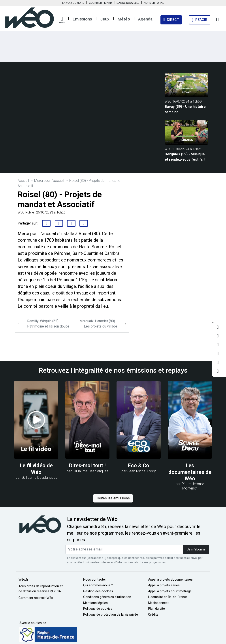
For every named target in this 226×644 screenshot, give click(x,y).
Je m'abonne (196, 549)
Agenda (145, 19)
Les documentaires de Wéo (190, 472)
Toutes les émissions (113, 498)
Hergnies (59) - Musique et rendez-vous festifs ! (185, 157)
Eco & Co (139, 466)
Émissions (82, 19)
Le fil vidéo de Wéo (36, 469)
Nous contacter (95, 580)
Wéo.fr (23, 580)
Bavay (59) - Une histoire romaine (185, 109)
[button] (62, 20)
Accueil (23, 181)
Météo (124, 19)
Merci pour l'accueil (49, 181)
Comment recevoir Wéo (36, 598)
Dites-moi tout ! (87, 466)
